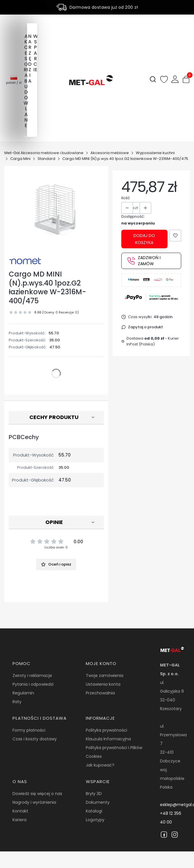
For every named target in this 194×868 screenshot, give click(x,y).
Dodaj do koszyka (144, 239)
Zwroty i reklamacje (32, 675)
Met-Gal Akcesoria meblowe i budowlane (44, 153)
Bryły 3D (94, 794)
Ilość (126, 198)
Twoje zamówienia (105, 675)
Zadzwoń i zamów (144, 261)
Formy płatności (29, 730)
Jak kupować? (100, 765)
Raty (17, 702)
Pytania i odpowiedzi (33, 684)
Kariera (19, 820)
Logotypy (95, 820)
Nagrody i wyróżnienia (34, 802)
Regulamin (23, 693)
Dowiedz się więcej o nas (37, 794)
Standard (46, 159)
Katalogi (94, 811)
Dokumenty (98, 802)
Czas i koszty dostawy (35, 739)
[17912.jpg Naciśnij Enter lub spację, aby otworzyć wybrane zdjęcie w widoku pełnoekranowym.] (56, 209)
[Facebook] (164, 835)
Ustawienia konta (103, 684)
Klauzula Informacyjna (108, 739)
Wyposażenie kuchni (155, 153)
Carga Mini (20, 159)
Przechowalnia (100, 693)
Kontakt (20, 811)
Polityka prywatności (106, 730)
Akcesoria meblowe (110, 153)
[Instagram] (175, 835)
